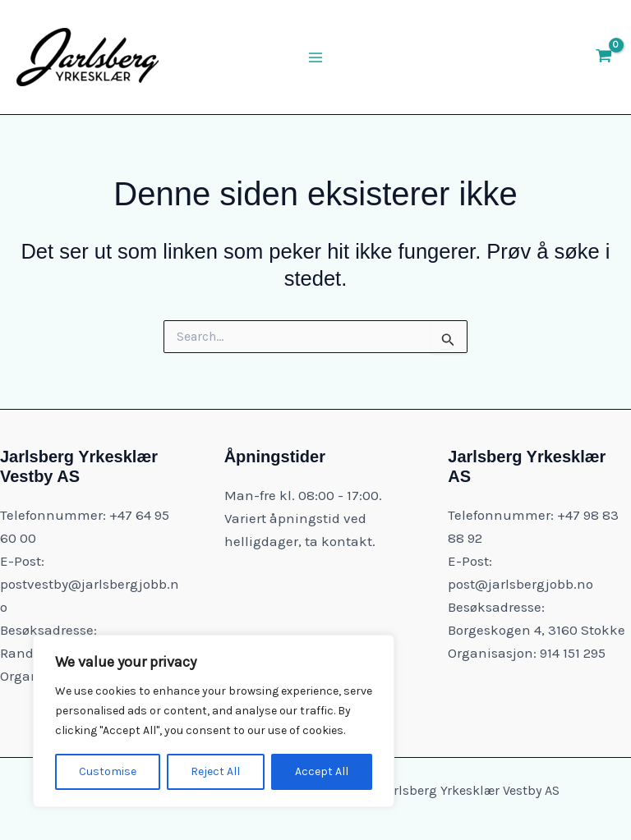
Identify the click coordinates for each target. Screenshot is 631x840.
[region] (214, 721)
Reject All (215, 771)
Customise (108, 771)
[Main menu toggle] (315, 57)
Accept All (322, 771)
